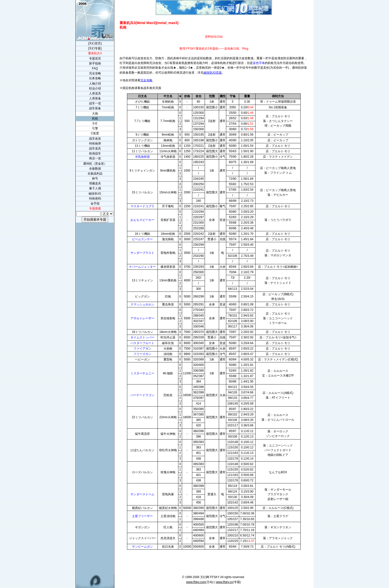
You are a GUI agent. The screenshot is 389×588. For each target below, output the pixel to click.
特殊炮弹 (95, 144)
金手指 (95, 204)
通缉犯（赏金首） (95, 164)
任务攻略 (95, 78)
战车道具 (95, 148)
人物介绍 (95, 84)
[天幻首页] (95, 43)
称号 (95, 178)
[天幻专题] (95, 48)
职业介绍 (95, 88)
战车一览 (95, 103)
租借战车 (95, 153)
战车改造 (95, 139)
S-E (95, 123)
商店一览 (95, 158)
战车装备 (95, 108)
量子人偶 (95, 188)
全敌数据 (95, 169)
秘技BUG (95, 194)
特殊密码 (95, 199)
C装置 (95, 133)
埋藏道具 (95, 183)
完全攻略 (146, 80)
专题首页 (95, 59)
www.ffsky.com (196, 582)
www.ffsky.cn (224, 582)
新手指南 (95, 63)
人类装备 (95, 98)
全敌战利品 (95, 174)
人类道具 (95, 93)
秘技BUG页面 (213, 73)
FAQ (95, 68)
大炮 (95, 114)
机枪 (95, 118)
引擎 (95, 128)
